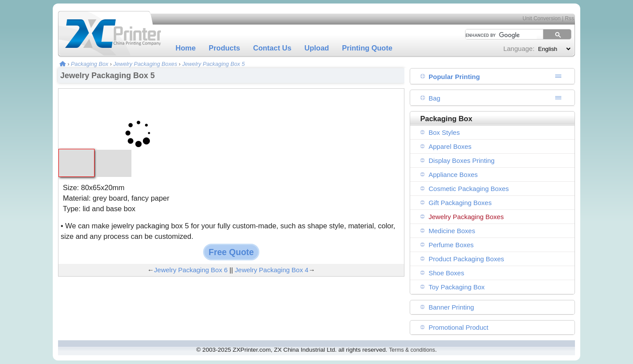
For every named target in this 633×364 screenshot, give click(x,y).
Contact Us (272, 48)
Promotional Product (458, 327)
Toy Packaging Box (457, 287)
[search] (498, 35)
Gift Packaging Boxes (460, 203)
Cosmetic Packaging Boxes (469, 189)
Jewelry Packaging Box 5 (213, 64)
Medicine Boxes (452, 231)
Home (186, 48)
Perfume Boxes (451, 245)
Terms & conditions (412, 350)
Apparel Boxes (450, 146)
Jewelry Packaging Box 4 (272, 270)
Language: (519, 49)
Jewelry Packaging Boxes (145, 64)
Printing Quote (367, 48)
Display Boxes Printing (462, 160)
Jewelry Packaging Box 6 (191, 270)
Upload (317, 48)
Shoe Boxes (446, 273)
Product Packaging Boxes (466, 259)
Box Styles (444, 132)
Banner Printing (451, 307)
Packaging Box (89, 64)
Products (225, 48)
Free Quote (231, 252)
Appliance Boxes (453, 175)
